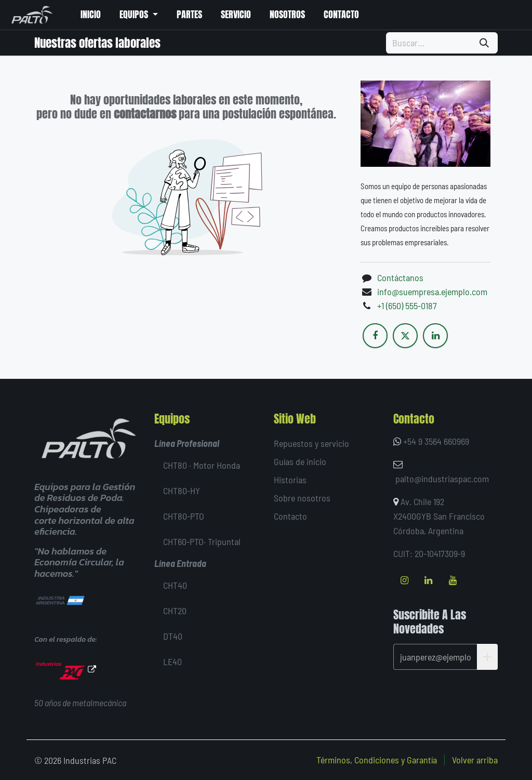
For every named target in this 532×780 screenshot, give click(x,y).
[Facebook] (375, 336)
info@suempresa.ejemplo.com (432, 292)
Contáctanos (400, 277)
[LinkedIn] (435, 336)
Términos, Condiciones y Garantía (377, 760)
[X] (405, 336)
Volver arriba (475, 760)
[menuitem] (90, 15)
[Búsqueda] (484, 43)
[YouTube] (453, 580)
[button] (487, 657)
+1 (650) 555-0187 (407, 306)
